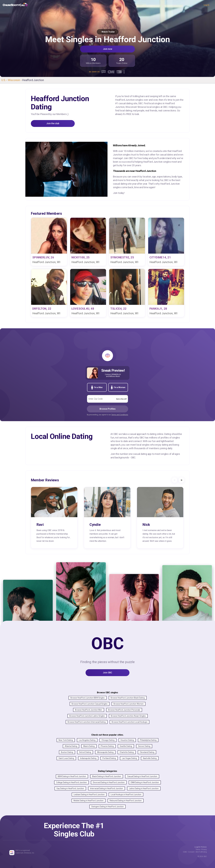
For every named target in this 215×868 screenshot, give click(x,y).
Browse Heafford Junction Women (129, 704)
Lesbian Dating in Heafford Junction (89, 795)
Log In (206, 5)
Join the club (53, 123)
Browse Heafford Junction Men (89, 710)
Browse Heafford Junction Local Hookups (130, 722)
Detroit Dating (85, 752)
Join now (108, 49)
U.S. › (5, 80)
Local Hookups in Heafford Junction (126, 795)
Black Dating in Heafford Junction (107, 776)
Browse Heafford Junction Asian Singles (128, 716)
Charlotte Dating (127, 752)
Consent (191, 852)
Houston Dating (127, 740)
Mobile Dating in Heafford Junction (89, 801)
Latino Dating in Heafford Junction (144, 788)
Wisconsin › (15, 80)
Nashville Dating (150, 758)
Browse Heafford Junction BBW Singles (88, 698)
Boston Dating (67, 752)
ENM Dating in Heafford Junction (145, 782)
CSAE (185, 852)
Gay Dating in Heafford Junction (70, 788)
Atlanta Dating (71, 746)
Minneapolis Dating (105, 752)
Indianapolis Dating (88, 758)
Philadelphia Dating (148, 740)
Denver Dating (144, 746)
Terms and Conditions (120, 415)
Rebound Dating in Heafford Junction (126, 801)
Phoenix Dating (107, 746)
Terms (198, 849)
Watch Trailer (108, 32)
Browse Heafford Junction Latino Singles (87, 716)
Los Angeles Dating (87, 740)
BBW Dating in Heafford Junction (72, 776)
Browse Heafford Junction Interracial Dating (87, 722)
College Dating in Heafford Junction (71, 782)
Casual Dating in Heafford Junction (142, 776)
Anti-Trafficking (201, 852)
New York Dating (66, 740)
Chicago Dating (108, 740)
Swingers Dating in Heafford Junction (107, 807)
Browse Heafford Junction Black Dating (128, 698)
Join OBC (107, 673)
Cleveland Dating (147, 752)
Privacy (204, 849)
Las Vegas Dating (129, 758)
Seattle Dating (126, 746)
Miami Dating (89, 746)
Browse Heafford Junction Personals (124, 710)
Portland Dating (109, 758)
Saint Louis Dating (66, 758)
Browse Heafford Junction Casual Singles (90, 704)
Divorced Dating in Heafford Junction (109, 782)
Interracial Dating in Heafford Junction (107, 788)
